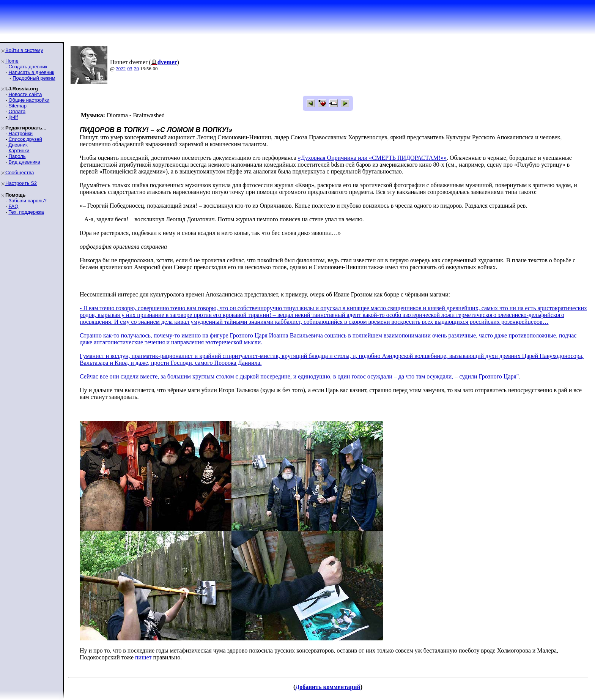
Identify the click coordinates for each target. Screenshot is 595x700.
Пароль (17, 156)
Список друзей (25, 139)
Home (12, 61)
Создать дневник (28, 67)
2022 (121, 69)
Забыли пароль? (27, 201)
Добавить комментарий (328, 687)
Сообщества (20, 173)
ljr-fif (13, 117)
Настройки (20, 133)
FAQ (13, 206)
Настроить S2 (21, 183)
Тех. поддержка (26, 212)
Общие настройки (29, 100)
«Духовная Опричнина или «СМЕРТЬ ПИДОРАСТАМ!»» (372, 158)
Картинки (19, 151)
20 (136, 69)
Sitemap (17, 106)
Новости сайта (25, 94)
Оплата (17, 111)
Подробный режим (34, 78)
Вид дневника (24, 162)
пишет (144, 657)
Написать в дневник (31, 72)
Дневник (18, 145)
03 (130, 69)
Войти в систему (24, 50)
